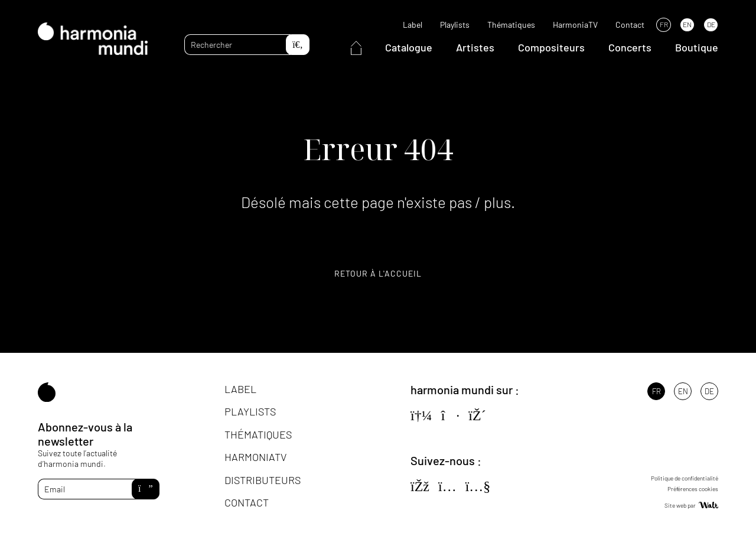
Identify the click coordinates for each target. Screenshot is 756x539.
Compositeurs (551, 47)
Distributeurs (263, 480)
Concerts (630, 47)
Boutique (697, 47)
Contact (630, 25)
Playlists (455, 25)
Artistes (475, 47)
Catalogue (409, 47)
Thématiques (511, 25)
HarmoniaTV (575, 25)
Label (413, 25)
